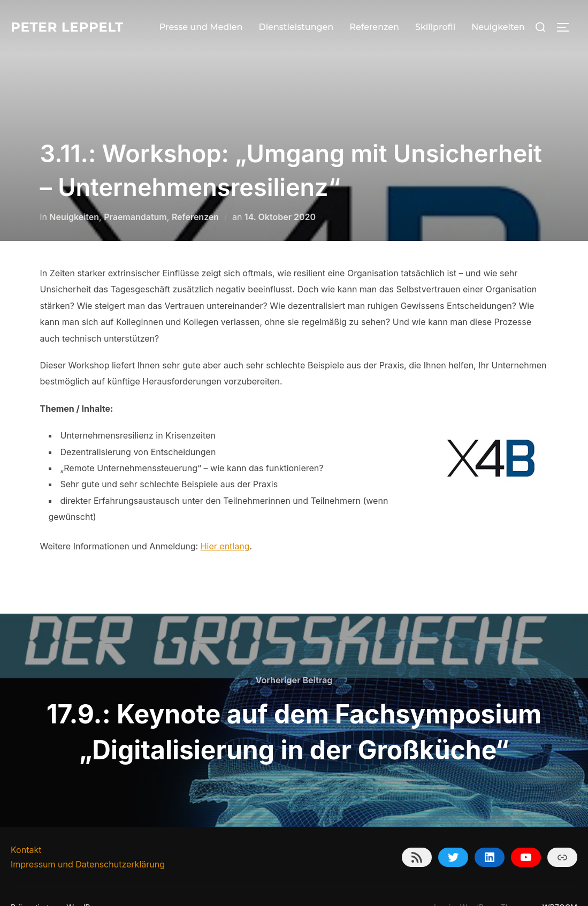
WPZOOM (560, 886)
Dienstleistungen (296, 27)
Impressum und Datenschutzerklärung (88, 843)
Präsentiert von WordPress (58, 886)
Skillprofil (435, 27)
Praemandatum (135, 195)
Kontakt (26, 828)
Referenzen (374, 27)
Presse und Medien (201, 27)
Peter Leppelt (71, 27)
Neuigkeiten (498, 27)
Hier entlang (225, 525)
